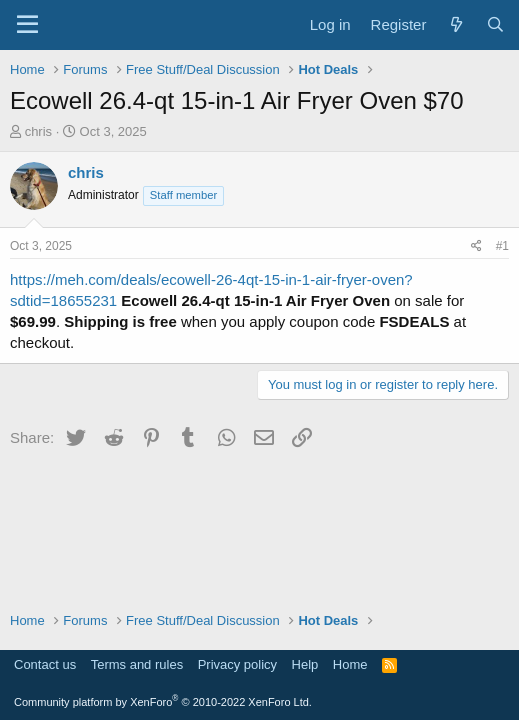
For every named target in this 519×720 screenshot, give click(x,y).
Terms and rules (137, 664)
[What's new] (455, 24)
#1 (502, 246)
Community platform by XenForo (163, 702)
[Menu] (27, 25)
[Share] (476, 246)
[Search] (495, 24)
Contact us (45, 664)
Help (305, 664)
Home (350, 664)
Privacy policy (237, 664)
